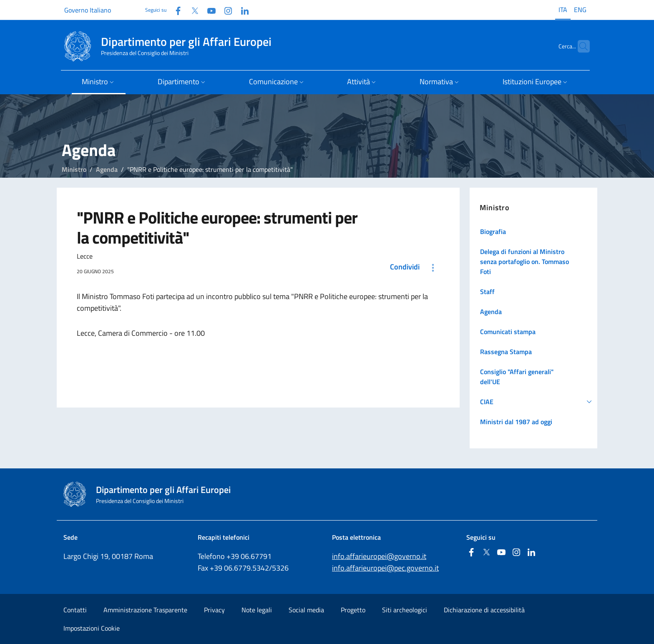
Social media (306, 610)
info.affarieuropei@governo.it (379, 556)
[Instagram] (225, 10)
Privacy (214, 610)
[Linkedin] (241, 10)
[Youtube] (208, 10)
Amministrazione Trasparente (145, 610)
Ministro (74, 169)
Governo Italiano (88, 10)
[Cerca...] (580, 46)
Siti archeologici (405, 610)
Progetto (353, 610)
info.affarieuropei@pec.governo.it (385, 568)
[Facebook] (175, 10)
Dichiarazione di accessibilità (484, 610)
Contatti (75, 610)
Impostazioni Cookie (92, 628)
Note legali (257, 610)
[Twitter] (191, 10)
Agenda (107, 169)
